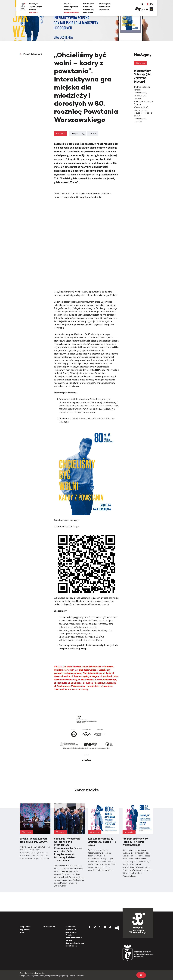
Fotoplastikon (105, 7)
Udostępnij (78, 134)
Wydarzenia (104, 9)
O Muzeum (70, 927)
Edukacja (68, 9)
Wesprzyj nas (88, 9)
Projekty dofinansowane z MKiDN (74, 938)
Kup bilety (34, 12)
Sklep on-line (88, 12)
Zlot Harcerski (88, 4)
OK (141, 975)
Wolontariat (88, 7)
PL (148, 4)
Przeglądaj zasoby (71, 12)
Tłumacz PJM (49, 927)
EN (152, 4)
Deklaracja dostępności (71, 931)
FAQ (22, 932)
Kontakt (33, 9)
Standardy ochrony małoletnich (75, 944)
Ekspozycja (34, 4)
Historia (67, 4)
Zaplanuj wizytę (36, 7)
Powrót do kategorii (32, 54)
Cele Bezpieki (105, 4)
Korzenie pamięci (71, 7)
